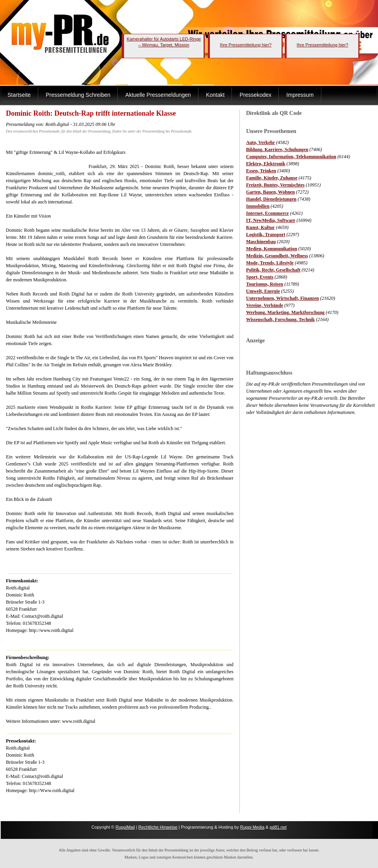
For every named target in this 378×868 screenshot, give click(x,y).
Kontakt (215, 95)
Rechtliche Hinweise (158, 827)
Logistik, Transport (266, 235)
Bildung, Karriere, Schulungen (277, 150)
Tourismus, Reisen (265, 284)
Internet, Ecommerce (267, 213)
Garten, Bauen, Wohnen (271, 192)
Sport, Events (260, 277)
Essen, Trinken (261, 171)
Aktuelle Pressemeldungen (158, 95)
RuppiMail (125, 827)
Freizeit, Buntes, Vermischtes (275, 185)
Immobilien (258, 206)
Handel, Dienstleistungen (271, 199)
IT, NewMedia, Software (271, 220)
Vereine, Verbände (265, 305)
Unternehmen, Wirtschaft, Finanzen (283, 298)
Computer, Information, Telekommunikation (291, 157)
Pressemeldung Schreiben (78, 95)
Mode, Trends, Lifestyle (270, 263)
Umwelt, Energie (263, 291)
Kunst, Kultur (260, 227)
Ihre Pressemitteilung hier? (246, 45)
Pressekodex (255, 95)
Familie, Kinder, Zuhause (272, 178)
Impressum (300, 95)
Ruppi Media (252, 827)
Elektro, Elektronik (266, 164)
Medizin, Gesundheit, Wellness (277, 256)
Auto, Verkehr (260, 142)
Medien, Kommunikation (271, 249)
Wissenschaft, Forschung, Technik (281, 319)
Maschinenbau (261, 242)
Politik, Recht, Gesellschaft (273, 270)
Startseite (19, 95)
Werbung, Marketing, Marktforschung (285, 312)
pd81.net (278, 827)
